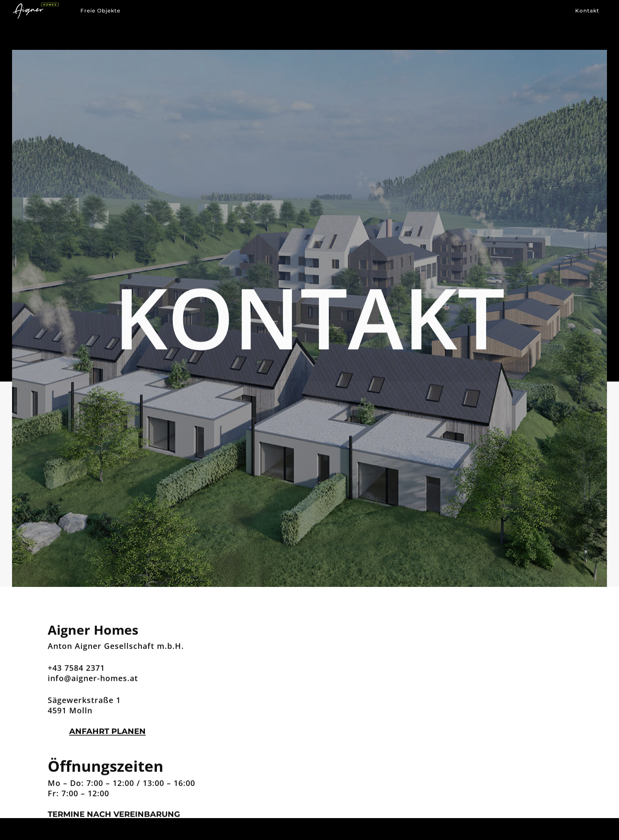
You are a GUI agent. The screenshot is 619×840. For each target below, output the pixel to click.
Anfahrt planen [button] (107, 733)
